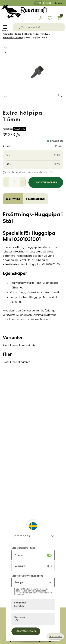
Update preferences (26, 631)
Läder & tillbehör (24, 34)
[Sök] (18, 27)
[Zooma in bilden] (59, 94)
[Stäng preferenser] (52, 536)
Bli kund (59, 3)
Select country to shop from (27, 576)
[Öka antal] (23, 182)
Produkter (8, 34)
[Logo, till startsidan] (24, 12)
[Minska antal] (6, 182)
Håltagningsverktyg (13, 38)
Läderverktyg (42, 34)
